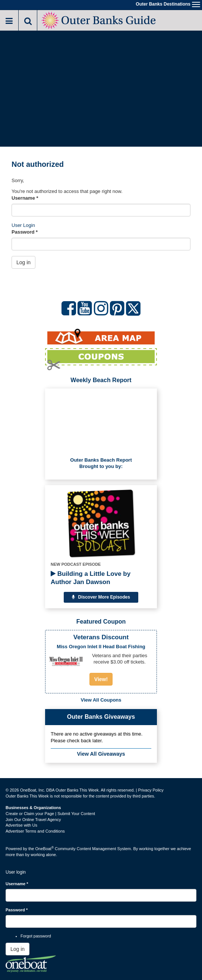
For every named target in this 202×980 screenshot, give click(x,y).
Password (25, 232)
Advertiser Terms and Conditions (35, 831)
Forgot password (36, 936)
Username (25, 198)
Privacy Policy (151, 790)
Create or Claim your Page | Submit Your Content (50, 814)
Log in (23, 262)
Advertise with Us (21, 825)
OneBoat (45, 849)
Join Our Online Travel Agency (33, 820)
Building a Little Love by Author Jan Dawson (91, 578)
